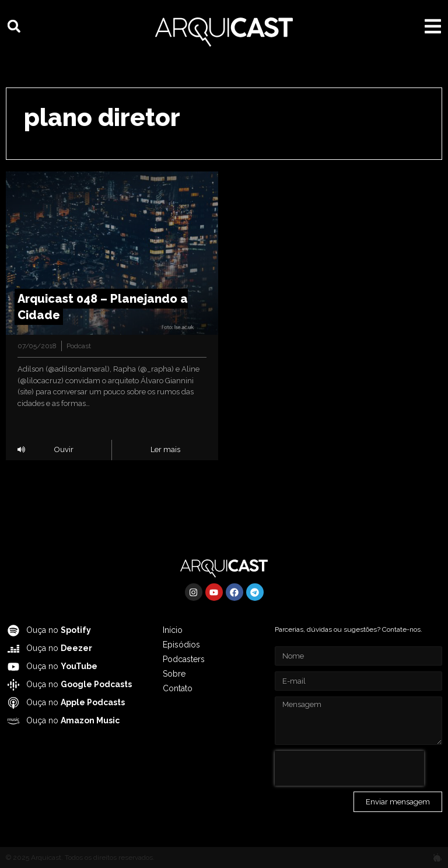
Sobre (174, 674)
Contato (178, 688)
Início (173, 630)
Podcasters (184, 659)
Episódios (181, 645)
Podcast (79, 346)
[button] (14, 26)
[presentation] (349, 768)
